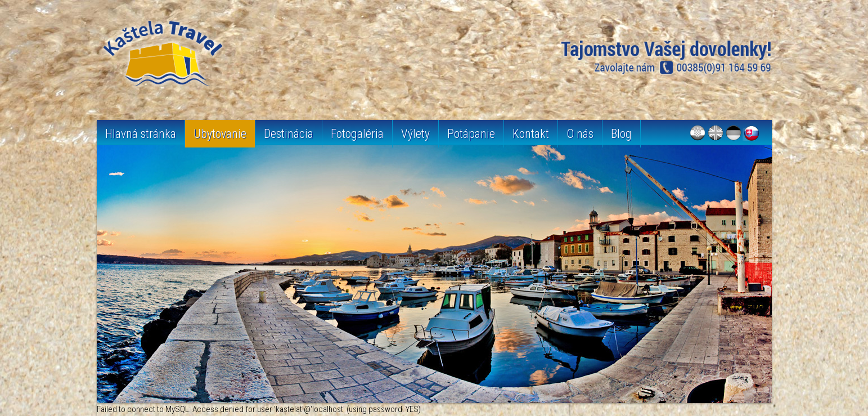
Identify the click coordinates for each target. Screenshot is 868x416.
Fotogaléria (357, 134)
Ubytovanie (220, 134)
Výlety (415, 134)
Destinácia (289, 134)
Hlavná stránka (141, 134)
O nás (580, 134)
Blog (621, 134)
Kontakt (531, 134)
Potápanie (471, 134)
